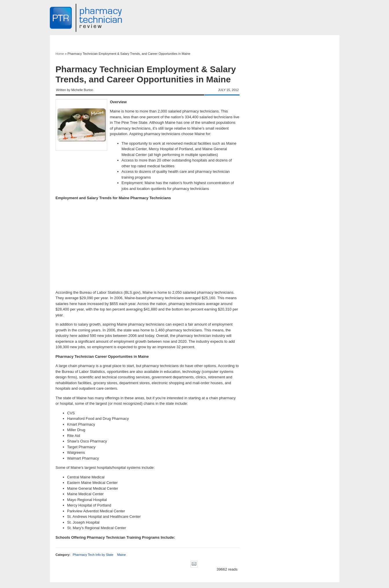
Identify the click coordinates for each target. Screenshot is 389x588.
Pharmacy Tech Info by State (93, 555)
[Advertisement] (148, 245)
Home (60, 54)
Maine (121, 555)
